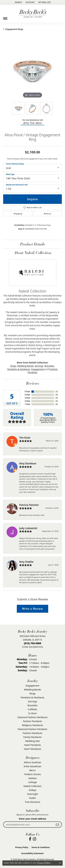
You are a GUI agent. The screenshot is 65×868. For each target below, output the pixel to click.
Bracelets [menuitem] (32, 705)
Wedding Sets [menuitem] (32, 741)
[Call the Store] (33, 643)
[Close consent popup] (60, 863)
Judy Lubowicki (28, 528)
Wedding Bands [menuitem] (32, 690)
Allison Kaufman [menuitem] (32, 762)
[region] (32, 69)
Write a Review (32, 609)
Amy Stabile (26, 562)
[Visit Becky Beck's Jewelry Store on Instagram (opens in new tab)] (34, 839)
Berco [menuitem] (33, 770)
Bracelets (49, 366)
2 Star (27, 401)
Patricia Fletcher (29, 505)
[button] (18, 2)
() (57, 392)
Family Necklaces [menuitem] (33, 737)
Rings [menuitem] (32, 693)
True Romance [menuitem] (32, 802)
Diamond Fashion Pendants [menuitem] (32, 729)
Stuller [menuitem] (32, 798)
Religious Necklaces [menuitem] (33, 725)
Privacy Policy (22, 847)
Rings (13, 366)
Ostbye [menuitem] (32, 790)
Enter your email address (33, 819)
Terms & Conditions (41, 847)
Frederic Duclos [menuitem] (32, 774)
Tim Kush (25, 438)
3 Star (27, 398)
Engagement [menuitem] (32, 686)
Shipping (18, 214)
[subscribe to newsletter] (57, 825)
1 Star (27, 404)
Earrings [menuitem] (32, 701)
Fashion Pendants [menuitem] (32, 721)
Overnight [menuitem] (32, 794)
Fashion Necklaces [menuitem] (32, 733)
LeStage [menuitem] (32, 782)
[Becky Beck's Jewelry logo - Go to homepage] (32, 14)
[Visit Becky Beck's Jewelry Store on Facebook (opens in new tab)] (30, 839)
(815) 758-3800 (33, 123)
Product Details (32, 244)
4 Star (27, 395)
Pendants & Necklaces (19, 369)
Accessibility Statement (32, 853)
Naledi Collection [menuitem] (32, 786)
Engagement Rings (14, 29)
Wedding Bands (25, 366)
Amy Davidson (28, 463)
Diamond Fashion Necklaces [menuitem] (32, 717)
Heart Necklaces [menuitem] (32, 749)
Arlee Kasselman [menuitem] (32, 766)
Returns (48, 214)
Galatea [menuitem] (32, 778)
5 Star (27, 392)
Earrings (39, 366)
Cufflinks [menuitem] (33, 709)
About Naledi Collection (33, 253)
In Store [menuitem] (32, 713)
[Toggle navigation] (5, 17)
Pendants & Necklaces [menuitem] (33, 697)
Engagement (38, 369)
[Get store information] (32, 647)
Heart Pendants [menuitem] (32, 745)
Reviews (32, 383)
